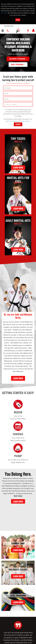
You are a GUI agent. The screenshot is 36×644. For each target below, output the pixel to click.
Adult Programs (18, 64)
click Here (4, 13)
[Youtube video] (18, 516)
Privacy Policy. (26, 121)
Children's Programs (18, 59)
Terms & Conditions (12, 121)
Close (18, 20)
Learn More (18, 167)
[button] (18, 31)
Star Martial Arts (9, 26)
